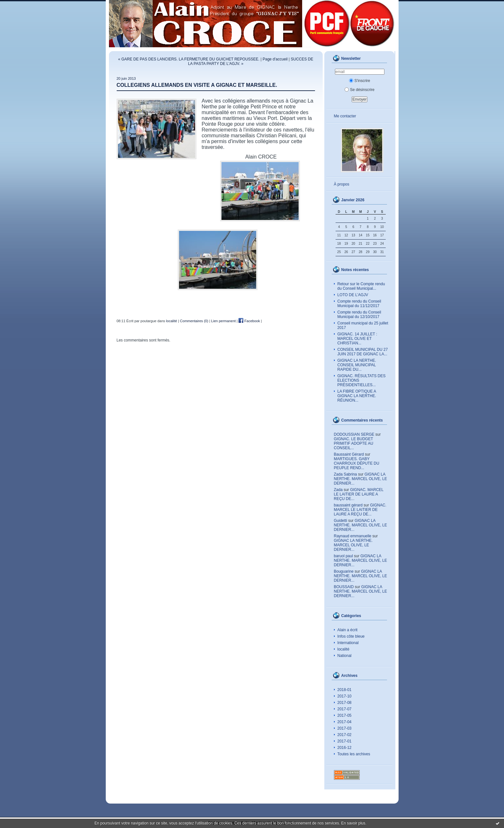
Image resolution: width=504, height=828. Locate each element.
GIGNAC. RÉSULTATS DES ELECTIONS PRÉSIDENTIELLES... (362, 380)
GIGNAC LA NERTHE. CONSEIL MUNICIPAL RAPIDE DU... (357, 365)
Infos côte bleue (351, 636)
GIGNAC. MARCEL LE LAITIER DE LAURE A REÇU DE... (359, 494)
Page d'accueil (275, 59)
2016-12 (345, 748)
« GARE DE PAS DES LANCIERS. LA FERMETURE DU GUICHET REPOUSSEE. (189, 59)
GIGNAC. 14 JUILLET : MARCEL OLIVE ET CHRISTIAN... (357, 339)
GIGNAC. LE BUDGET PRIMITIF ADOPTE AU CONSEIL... (354, 443)
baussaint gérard (348, 505)
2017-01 (345, 741)
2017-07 (345, 709)
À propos (342, 184)
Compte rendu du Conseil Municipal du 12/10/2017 (359, 314)
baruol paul (343, 556)
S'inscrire (360, 81)
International (348, 643)
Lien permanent (223, 321)
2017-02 (345, 735)
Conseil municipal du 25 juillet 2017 (363, 325)
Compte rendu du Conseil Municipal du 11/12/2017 (359, 304)
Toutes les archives (354, 754)
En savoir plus (353, 823)
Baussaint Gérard (349, 454)
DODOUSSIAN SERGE (354, 434)
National (345, 656)
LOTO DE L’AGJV (353, 295)
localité (343, 649)
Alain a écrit (348, 630)
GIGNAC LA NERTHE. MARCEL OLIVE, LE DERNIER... (360, 479)
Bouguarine (344, 571)
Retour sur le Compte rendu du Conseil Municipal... (361, 286)
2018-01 (345, 690)
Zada (338, 490)
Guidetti (341, 521)
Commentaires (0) (194, 321)
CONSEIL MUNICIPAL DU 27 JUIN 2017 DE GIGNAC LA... (363, 352)
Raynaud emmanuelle (353, 536)
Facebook (249, 321)
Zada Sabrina (346, 474)
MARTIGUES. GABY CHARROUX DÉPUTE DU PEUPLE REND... (357, 463)
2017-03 (345, 728)
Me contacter (345, 116)
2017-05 (345, 715)
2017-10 (345, 696)
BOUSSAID (344, 587)
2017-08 (345, 703)
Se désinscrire (360, 90)
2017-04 (345, 722)
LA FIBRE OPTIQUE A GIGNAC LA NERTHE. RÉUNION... (357, 396)
